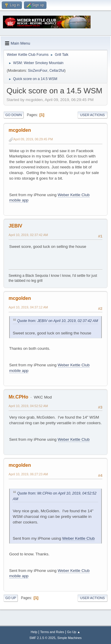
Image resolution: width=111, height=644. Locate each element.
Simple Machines (70, 638)
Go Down (14, 115)
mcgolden (20, 130)
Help (34, 632)
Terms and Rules (52, 632)
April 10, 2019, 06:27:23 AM (28, 474)
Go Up (11, 598)
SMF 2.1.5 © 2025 (42, 638)
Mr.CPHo (18, 397)
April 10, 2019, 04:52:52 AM (28, 406)
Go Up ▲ (74, 632)
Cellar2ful (57, 71)
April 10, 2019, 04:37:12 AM (28, 307)
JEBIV (15, 226)
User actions (92, 115)
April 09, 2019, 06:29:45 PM (33, 139)
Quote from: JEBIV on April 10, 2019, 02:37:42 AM (58, 321)
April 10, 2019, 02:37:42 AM (28, 235)
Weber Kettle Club (74, 439)
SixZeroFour (38, 71)
